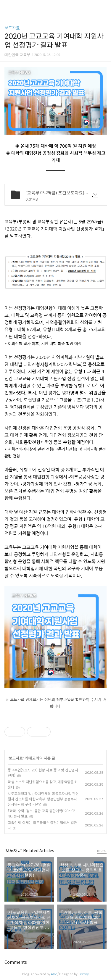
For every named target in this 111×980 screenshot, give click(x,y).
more (102, 851)
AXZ (54, 974)
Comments (16, 962)
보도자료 (12, 28)
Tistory (83, 974)
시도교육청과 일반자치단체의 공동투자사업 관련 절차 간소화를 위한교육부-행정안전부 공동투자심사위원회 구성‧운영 (43, 799)
